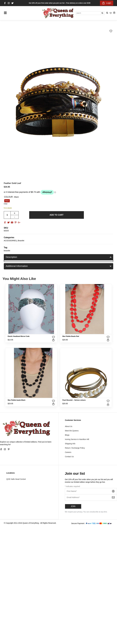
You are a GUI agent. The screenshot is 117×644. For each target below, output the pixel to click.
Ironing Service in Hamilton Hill (77, 439)
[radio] (7, 201)
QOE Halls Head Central (16, 479)
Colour (8, 197)
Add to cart (57, 215)
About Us (69, 426)
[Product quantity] (7, 215)
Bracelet (21, 241)
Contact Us (69, 457)
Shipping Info (70, 444)
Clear (6, 204)
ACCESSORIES (10, 241)
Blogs (67, 435)
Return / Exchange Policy (75, 448)
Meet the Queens (72, 431)
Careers (68, 452)
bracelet (7, 251)
